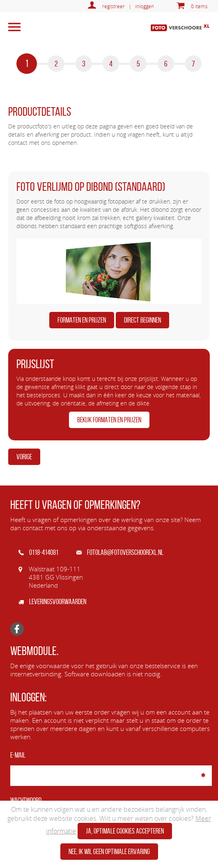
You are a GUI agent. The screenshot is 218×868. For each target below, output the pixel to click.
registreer (114, 6)
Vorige (24, 457)
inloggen (145, 6)
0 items (199, 6)
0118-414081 (38, 552)
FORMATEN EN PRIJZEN (82, 320)
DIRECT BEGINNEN (142, 320)
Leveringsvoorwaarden (52, 602)
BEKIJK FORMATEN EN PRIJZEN (109, 420)
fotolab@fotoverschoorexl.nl (120, 552)
